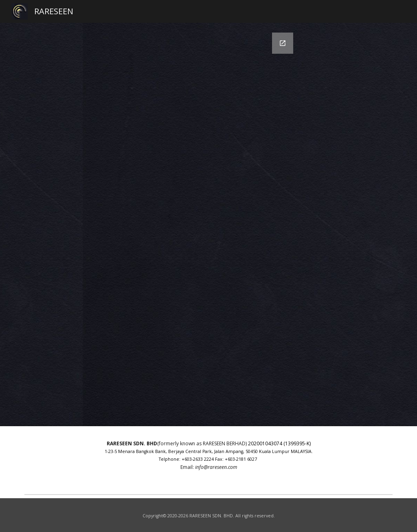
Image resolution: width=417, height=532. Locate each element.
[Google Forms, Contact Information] (209, 224)
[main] (209, 459)
